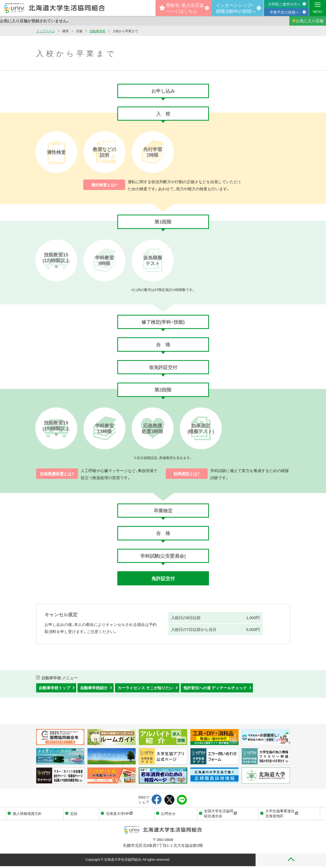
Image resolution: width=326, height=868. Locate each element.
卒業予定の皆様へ (284, 12)
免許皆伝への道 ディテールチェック (215, 688)
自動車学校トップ (54, 688)
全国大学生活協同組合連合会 (220, 813)
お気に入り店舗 (308, 21)
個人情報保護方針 (27, 813)
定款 (74, 813)
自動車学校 (97, 31)
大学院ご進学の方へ (284, 4)
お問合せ (168, 813)
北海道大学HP (119, 813)
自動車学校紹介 (94, 688)
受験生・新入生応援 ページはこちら (182, 8)
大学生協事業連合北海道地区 (282, 813)
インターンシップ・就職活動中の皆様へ (236, 8)
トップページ (46, 31)
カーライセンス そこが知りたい (145, 688)
